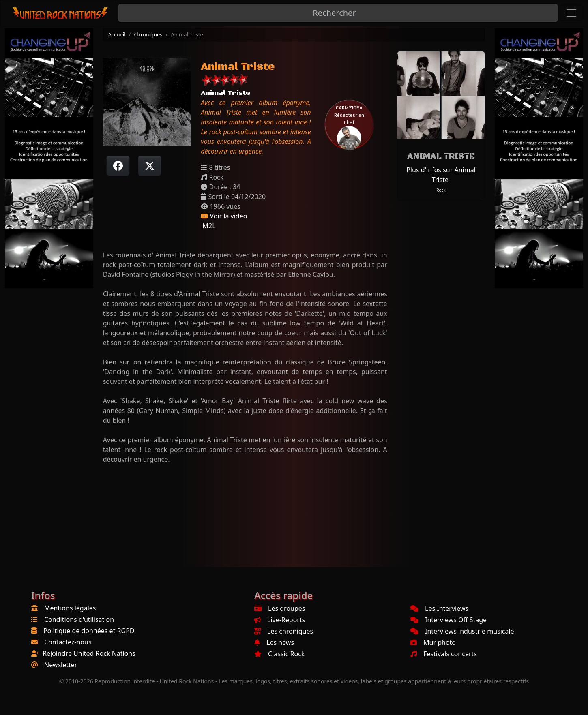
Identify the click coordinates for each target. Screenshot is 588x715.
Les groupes (280, 608)
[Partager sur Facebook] (118, 166)
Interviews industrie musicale (462, 631)
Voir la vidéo (224, 216)
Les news (274, 642)
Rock (441, 190)
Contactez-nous (68, 642)
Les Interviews (439, 608)
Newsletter (61, 665)
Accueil (117, 34)
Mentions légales (70, 608)
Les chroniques (284, 631)
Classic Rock (279, 654)
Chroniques (148, 34)
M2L (208, 226)
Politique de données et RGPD (89, 631)
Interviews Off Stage (449, 620)
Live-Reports (280, 620)
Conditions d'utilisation (79, 619)
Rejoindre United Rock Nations (89, 653)
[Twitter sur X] (150, 166)
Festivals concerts (444, 654)
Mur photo (433, 642)
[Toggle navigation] (571, 13)
